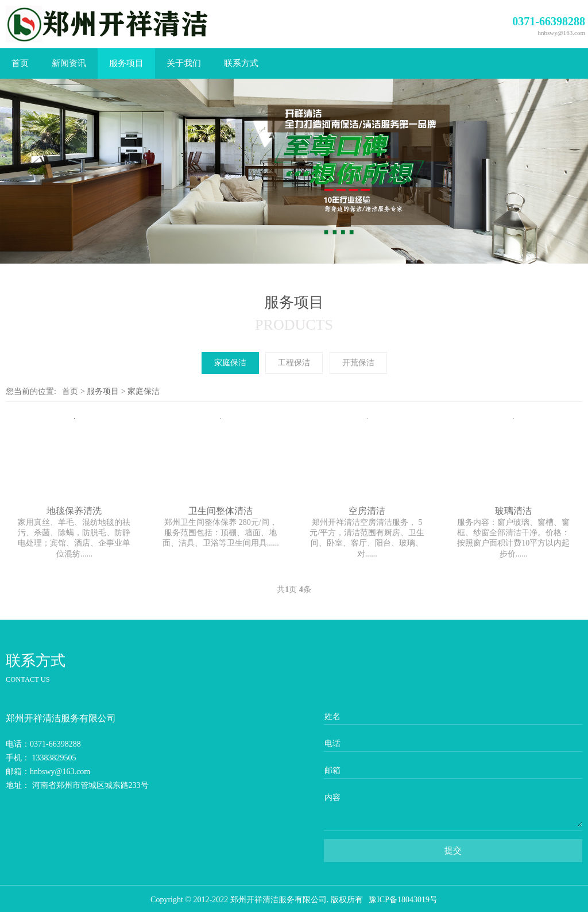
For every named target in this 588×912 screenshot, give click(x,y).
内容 (332, 797)
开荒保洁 (358, 363)
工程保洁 (294, 363)
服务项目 (126, 63)
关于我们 (184, 63)
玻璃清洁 (513, 511)
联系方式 (241, 63)
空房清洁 (367, 511)
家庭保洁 (230, 363)
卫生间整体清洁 (220, 511)
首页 (20, 63)
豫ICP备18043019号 (403, 900)
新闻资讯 (69, 63)
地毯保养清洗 (74, 511)
